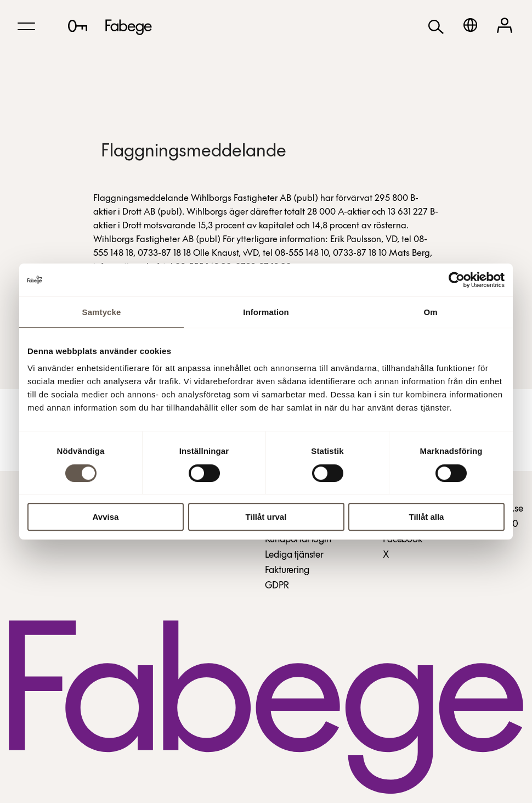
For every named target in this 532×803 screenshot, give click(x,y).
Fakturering (287, 571)
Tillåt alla (427, 517)
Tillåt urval (266, 517)
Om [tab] (430, 312)
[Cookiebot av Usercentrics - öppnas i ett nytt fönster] (457, 280)
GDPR (277, 586)
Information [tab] (266, 312)
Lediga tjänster (294, 555)
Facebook (403, 540)
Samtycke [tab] (102, 312)
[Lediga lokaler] (78, 26)
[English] (470, 25)
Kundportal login (298, 540)
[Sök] (436, 26)
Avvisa (106, 517)
